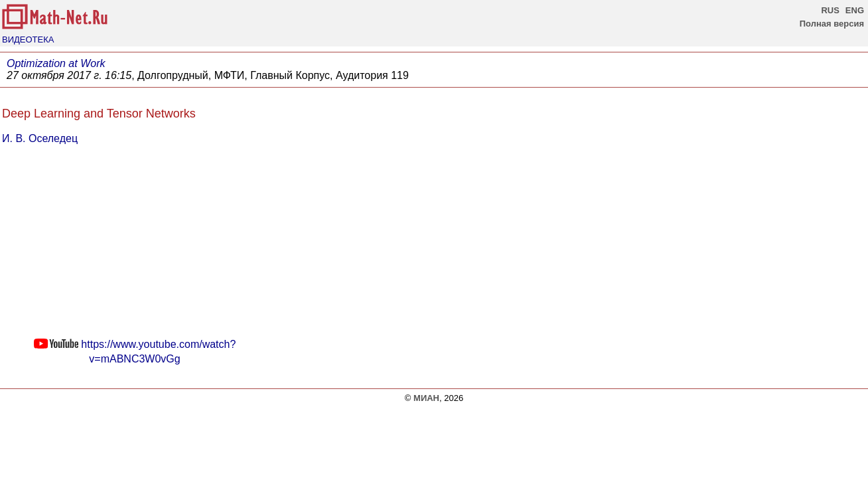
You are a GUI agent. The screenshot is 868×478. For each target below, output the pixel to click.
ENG (855, 10)
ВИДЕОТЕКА (28, 40)
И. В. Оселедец (40, 138)
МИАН (426, 398)
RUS (830, 10)
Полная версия (832, 24)
